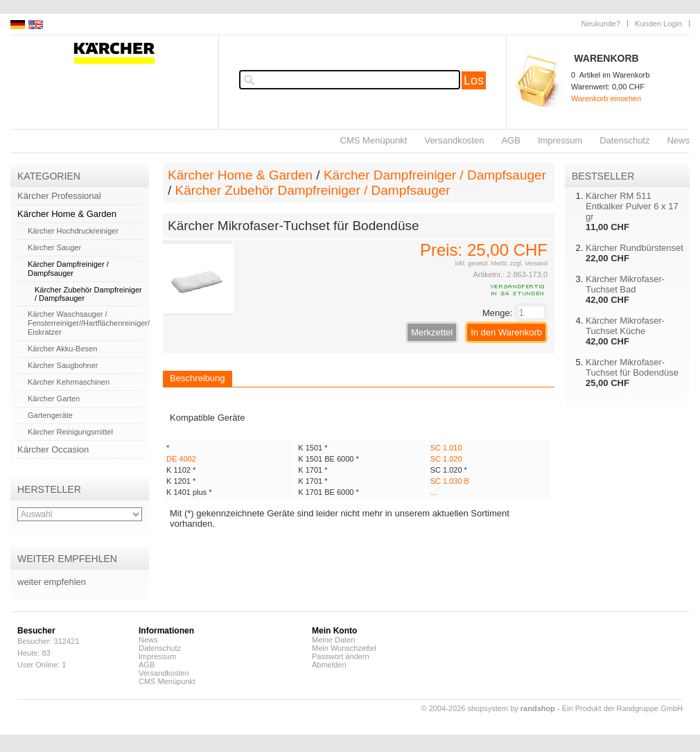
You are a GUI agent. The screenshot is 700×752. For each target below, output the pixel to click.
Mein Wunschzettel (344, 648)
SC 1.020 (446, 459)
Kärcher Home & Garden (67, 214)
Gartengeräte (50, 415)
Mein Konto (334, 631)
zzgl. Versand (529, 263)
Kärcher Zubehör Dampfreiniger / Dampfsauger (313, 190)
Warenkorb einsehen (606, 98)
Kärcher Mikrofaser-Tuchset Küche (625, 326)
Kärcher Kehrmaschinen (69, 382)
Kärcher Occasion (53, 449)
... (434, 492)
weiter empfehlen (52, 582)
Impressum (560, 140)
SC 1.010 (446, 448)
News (678, 140)
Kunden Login (658, 24)
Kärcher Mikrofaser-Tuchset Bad (625, 284)
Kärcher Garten (54, 399)
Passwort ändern (341, 656)
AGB (510, 140)
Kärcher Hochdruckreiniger (73, 231)
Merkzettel (432, 332)
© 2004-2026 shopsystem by (488, 708)
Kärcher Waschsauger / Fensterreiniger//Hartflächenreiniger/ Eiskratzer (89, 323)
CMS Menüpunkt (374, 140)
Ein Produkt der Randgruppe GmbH (622, 708)
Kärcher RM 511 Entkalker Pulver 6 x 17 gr (632, 206)
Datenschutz (624, 140)
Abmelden (329, 665)
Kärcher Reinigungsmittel (70, 432)
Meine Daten (333, 640)
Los (474, 80)
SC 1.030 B (450, 481)
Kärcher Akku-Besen (62, 349)
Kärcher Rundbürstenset (635, 248)
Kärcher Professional (59, 196)
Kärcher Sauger (54, 247)
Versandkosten (454, 140)
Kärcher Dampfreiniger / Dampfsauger (68, 269)
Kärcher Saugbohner (63, 365)
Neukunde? (601, 24)
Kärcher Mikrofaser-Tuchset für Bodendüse (632, 367)
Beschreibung (198, 378)
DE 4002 (181, 459)
